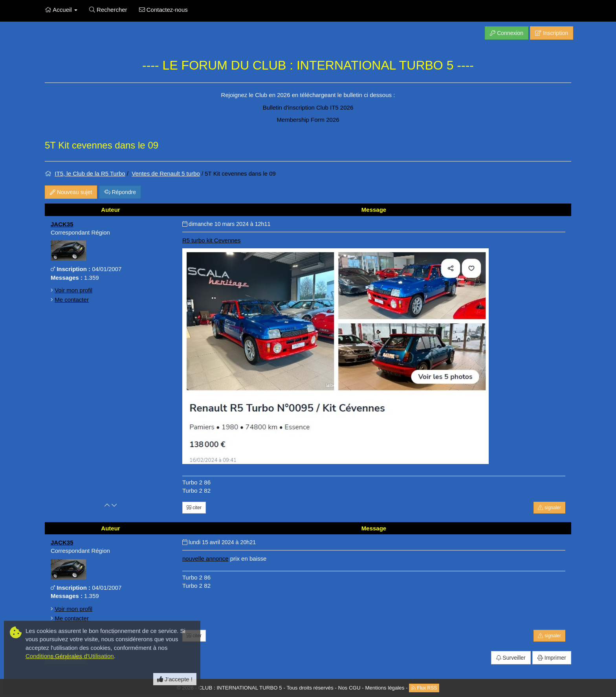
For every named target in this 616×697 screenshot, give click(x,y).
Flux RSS (424, 688)
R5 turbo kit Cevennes (211, 240)
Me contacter (72, 300)
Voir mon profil (73, 290)
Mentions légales (385, 687)
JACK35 (62, 224)
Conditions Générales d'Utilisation (70, 656)
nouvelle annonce (205, 559)
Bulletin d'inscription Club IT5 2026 (308, 107)
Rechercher (108, 10)
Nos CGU (349, 687)
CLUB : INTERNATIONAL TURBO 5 (240, 687)
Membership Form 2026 (308, 120)
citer (194, 508)
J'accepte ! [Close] (175, 679)
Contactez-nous (163, 10)
